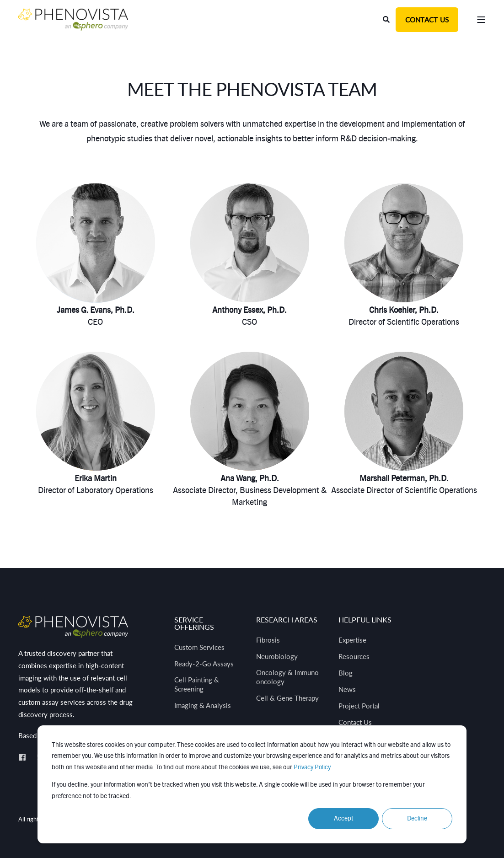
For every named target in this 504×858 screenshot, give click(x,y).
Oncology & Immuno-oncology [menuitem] (289, 677)
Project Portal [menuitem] (359, 706)
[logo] (73, 627)
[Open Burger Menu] (481, 20)
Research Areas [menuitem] (287, 620)
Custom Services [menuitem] (199, 647)
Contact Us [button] (427, 20)
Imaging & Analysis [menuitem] (203, 705)
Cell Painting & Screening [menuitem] (197, 684)
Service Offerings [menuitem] (194, 624)
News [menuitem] (347, 689)
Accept (344, 819)
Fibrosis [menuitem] (268, 640)
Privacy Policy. (313, 767)
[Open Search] (387, 19)
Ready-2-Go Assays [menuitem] (204, 664)
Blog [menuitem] (346, 673)
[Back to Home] (73, 19)
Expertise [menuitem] (352, 640)
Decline (417, 819)
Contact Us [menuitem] (355, 722)
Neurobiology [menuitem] (277, 656)
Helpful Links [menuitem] (365, 620)
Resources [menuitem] (354, 656)
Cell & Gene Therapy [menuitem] (287, 698)
